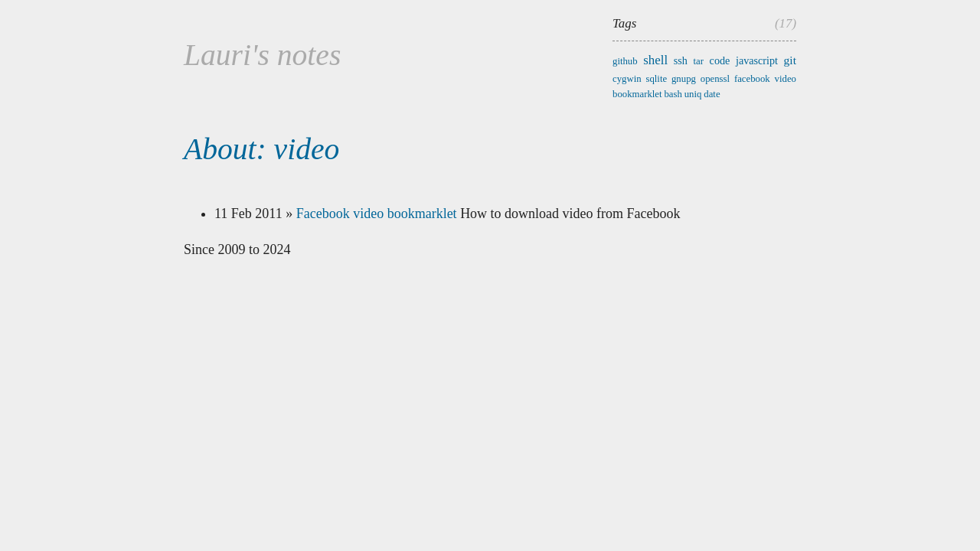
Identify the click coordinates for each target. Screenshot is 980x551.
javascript (757, 60)
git (790, 60)
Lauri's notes (262, 55)
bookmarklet (637, 94)
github (625, 61)
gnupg (684, 79)
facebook (752, 79)
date (712, 94)
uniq (693, 94)
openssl (715, 79)
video (786, 79)
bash (673, 94)
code (720, 60)
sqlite (656, 79)
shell (655, 60)
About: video (261, 149)
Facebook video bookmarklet (377, 214)
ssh (681, 60)
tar (699, 61)
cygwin (627, 79)
